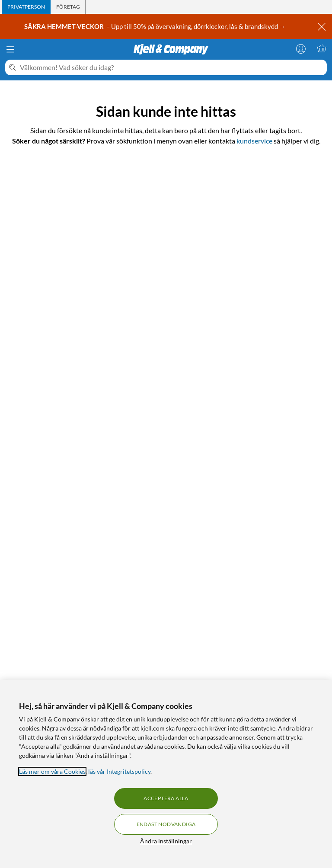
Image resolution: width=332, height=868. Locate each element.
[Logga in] (301, 48)
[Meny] (10, 49)
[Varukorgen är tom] (322, 48)
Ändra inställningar (166, 841)
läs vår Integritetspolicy (119, 771)
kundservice (254, 141)
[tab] (26, 7)
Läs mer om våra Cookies (52, 771)
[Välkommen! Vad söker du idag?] (172, 67)
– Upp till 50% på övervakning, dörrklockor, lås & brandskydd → (156, 26)
